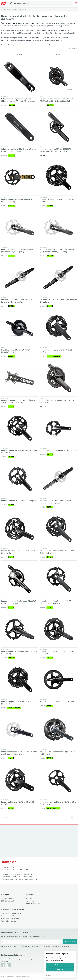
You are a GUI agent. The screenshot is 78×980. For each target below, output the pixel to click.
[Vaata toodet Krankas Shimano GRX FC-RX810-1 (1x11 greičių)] (58, 428)
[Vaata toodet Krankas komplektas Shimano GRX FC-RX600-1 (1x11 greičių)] (20, 629)
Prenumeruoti (70, 942)
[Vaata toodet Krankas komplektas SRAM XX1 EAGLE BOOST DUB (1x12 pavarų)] (20, 177)
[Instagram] (9, 965)
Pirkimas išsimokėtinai (9, 921)
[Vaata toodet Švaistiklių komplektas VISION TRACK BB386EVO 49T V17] (20, 328)
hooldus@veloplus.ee (30, 879)
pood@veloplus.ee (25, 877)
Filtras (58, 55)
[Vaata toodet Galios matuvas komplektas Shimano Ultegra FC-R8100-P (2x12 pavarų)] (20, 127)
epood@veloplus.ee (28, 874)
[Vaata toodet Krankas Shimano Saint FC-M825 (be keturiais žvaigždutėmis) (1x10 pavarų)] (20, 378)
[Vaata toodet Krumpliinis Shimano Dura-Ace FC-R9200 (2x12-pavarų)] (58, 177)
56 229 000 (18, 879)
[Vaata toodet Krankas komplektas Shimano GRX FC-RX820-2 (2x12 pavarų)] (20, 428)
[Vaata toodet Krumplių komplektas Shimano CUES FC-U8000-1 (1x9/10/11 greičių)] (58, 579)
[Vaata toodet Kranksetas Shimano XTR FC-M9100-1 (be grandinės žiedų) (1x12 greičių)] (20, 227)
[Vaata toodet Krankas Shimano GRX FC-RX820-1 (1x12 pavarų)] (20, 478)
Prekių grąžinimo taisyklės (10, 918)
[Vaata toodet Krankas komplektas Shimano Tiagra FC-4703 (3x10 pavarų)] (58, 730)
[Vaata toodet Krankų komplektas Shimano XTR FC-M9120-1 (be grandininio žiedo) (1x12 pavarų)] (58, 227)
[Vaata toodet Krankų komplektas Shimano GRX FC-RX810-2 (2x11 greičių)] (20, 529)
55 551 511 (16, 874)
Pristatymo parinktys (8, 916)
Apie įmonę (30, 901)
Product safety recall (33, 904)
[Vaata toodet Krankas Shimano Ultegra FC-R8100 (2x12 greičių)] (58, 328)
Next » (73, 817)
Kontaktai (30, 898)
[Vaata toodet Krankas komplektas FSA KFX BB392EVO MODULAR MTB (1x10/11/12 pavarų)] (58, 127)
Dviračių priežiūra (7, 898)
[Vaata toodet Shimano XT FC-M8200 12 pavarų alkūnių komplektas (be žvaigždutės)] (58, 478)
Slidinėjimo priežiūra (8, 901)
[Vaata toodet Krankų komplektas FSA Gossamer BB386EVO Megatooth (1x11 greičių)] (20, 579)
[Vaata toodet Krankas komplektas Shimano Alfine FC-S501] (58, 679)
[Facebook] (3, 965)
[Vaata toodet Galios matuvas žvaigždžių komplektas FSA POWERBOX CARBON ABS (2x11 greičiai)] (58, 77)
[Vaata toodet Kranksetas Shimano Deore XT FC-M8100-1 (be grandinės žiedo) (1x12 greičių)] (20, 730)
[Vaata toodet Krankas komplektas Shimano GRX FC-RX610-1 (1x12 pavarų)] (58, 780)
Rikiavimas (20, 55)
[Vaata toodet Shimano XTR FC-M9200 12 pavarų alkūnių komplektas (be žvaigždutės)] (20, 278)
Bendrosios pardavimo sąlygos (11, 913)
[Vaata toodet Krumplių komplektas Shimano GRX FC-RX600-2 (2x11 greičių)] (58, 629)
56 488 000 (14, 877)
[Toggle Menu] (4, 3)
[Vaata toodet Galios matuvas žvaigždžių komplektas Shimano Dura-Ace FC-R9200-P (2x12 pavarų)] (20, 77)
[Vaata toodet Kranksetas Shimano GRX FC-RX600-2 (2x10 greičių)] (20, 780)
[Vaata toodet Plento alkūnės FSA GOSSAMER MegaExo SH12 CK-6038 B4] (58, 378)
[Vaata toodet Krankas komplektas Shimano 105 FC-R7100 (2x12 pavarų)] (20, 679)
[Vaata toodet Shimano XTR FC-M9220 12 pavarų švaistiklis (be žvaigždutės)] (58, 278)
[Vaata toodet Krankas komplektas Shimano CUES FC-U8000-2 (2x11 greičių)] (58, 529)
